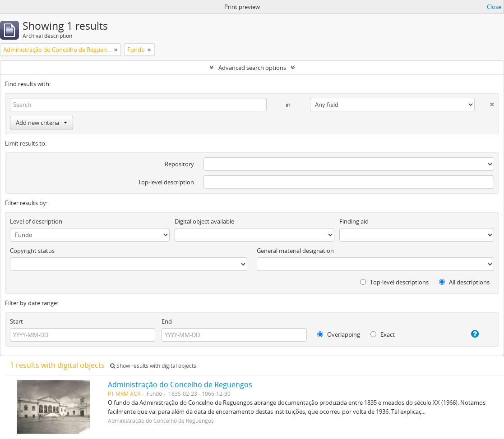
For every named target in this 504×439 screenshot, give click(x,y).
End (167, 321)
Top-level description (166, 182)
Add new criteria (42, 123)
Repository (179, 164)
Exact (383, 334)
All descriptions (464, 282)
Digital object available (204, 221)
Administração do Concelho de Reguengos (180, 384)
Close (494, 7)
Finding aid (354, 221)
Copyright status (32, 251)
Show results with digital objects (153, 366)
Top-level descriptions (394, 282)
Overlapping (339, 334)
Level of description (36, 221)
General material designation (295, 251)
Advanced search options (252, 68)
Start (16, 321)
